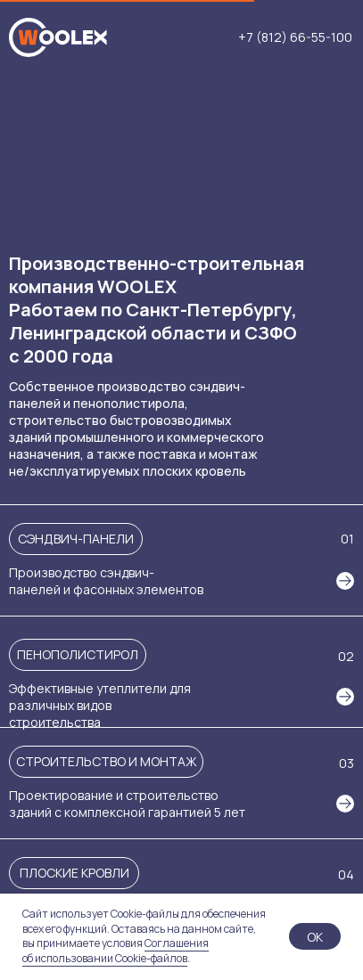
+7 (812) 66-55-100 (295, 37)
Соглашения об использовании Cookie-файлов (115, 951)
